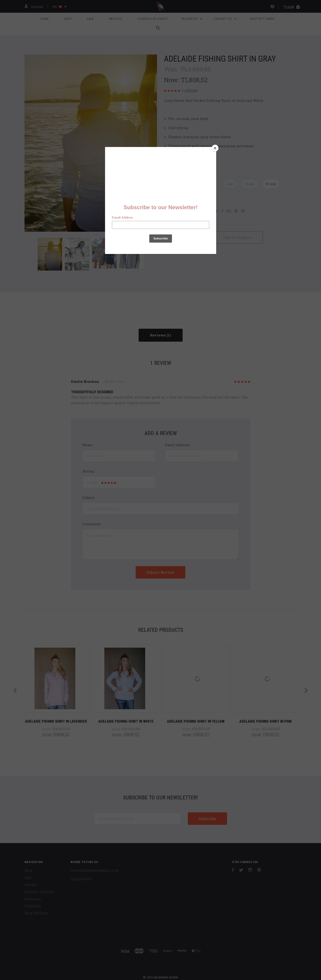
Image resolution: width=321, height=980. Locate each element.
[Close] (215, 148)
